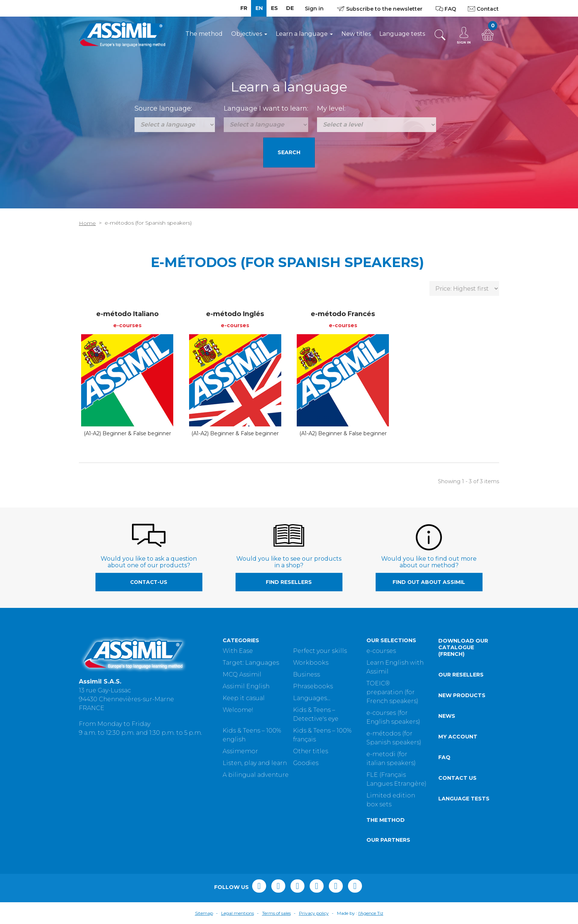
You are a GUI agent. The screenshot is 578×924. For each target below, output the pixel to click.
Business (307, 674)
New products (462, 695)
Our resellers (461, 675)
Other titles (311, 751)
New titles (356, 34)
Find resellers (289, 582)
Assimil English (246, 686)
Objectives (249, 34)
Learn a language (304, 34)
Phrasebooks (313, 686)
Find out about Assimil (429, 582)
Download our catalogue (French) (463, 647)
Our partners (388, 840)
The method (204, 34)
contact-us (149, 582)
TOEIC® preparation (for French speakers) (392, 692)
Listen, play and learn (255, 763)
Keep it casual (244, 698)
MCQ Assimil (242, 674)
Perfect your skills (320, 651)
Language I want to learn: (266, 108)
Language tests (402, 34)
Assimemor (240, 751)
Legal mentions (238, 913)
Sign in (314, 8)
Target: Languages (251, 663)
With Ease (238, 651)
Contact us (457, 778)
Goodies (306, 763)
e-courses (381, 651)
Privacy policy (314, 913)
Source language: (163, 108)
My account (458, 737)
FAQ (444, 757)
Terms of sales (276, 913)
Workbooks (311, 663)
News (447, 716)
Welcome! (238, 710)
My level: (331, 108)
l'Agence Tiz (371, 913)
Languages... (312, 698)
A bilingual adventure (256, 775)
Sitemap (204, 913)
